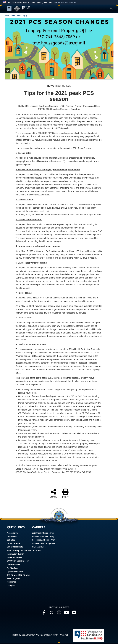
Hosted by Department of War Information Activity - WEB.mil (40, 635)
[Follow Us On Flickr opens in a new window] (74, 613)
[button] (65, 2)
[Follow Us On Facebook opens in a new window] (44, 613)
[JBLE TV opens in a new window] (67, 613)
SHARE (53, 493)
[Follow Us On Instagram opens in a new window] (59, 613)
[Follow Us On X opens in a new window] (52, 613)
